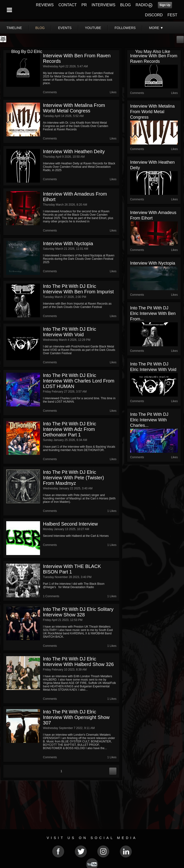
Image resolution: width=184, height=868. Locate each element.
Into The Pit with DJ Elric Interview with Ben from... (153, 313)
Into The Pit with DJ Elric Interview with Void (69, 332)
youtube (93, 28)
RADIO (142, 5)
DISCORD (154, 15)
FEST (172, 15)
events (65, 28)
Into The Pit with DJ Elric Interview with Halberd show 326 (78, 662)
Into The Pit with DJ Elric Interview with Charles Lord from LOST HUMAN (79, 381)
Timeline (14, 28)
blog (40, 28)
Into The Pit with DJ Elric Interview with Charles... (149, 420)
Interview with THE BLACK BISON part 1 (72, 569)
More (156, 28)
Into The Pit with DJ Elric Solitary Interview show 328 (78, 612)
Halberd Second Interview (70, 524)
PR (84, 5)
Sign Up (165, 5)
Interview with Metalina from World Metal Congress (74, 108)
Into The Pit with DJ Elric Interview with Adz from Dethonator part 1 (69, 429)
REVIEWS (45, 5)
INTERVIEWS (103, 5)
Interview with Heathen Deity (74, 151)
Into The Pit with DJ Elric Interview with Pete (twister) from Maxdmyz (73, 478)
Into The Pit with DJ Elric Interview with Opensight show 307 (76, 717)
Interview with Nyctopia (68, 243)
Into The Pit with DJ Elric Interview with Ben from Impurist (78, 289)
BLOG (126, 5)
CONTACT (68, 5)
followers (125, 28)
